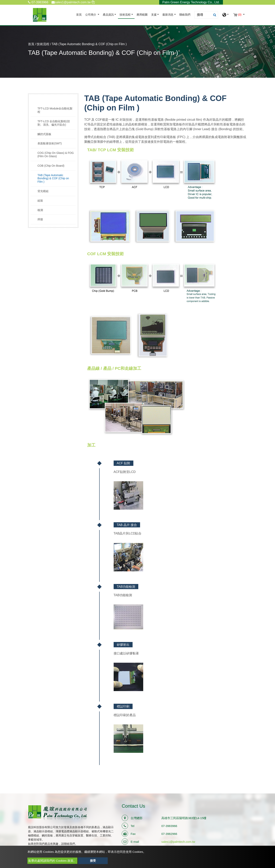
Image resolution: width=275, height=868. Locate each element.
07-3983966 (38, 2)
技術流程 (43, 44)
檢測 (40, 210)
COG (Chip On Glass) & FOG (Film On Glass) (56, 155)
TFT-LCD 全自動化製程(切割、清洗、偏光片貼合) (54, 123)
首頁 (80, 14)
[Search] (206, 15)
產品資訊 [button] (108, 15)
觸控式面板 (44, 134)
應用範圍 (142, 15)
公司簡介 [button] (91, 15)
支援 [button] (154, 15)
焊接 (40, 219)
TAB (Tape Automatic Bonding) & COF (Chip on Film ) (53, 178)
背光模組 (43, 191)
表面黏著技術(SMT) (50, 143)
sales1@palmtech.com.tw (178, 842)
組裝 (40, 201)
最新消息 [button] (168, 15)
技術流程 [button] (125, 15)
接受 (93, 861)
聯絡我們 (185, 15)
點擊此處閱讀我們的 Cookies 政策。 (52, 861)
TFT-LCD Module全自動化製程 (55, 110)
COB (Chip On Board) (51, 166)
